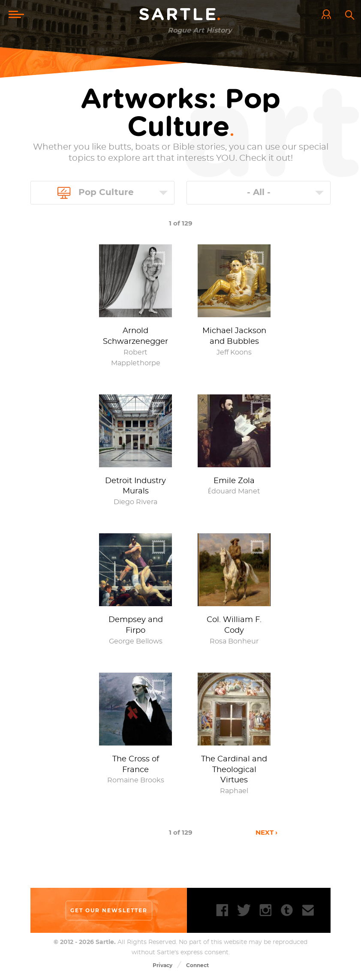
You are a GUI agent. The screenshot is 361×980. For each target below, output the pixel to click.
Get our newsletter (109, 910)
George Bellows (136, 641)
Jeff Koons (234, 352)
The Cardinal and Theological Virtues (234, 770)
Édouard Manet (234, 491)
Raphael (234, 791)
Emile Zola (234, 481)
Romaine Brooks (136, 780)
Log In (328, 15)
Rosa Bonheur (234, 641)
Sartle (180, 15)
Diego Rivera (135, 502)
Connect (197, 965)
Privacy (162, 965)
